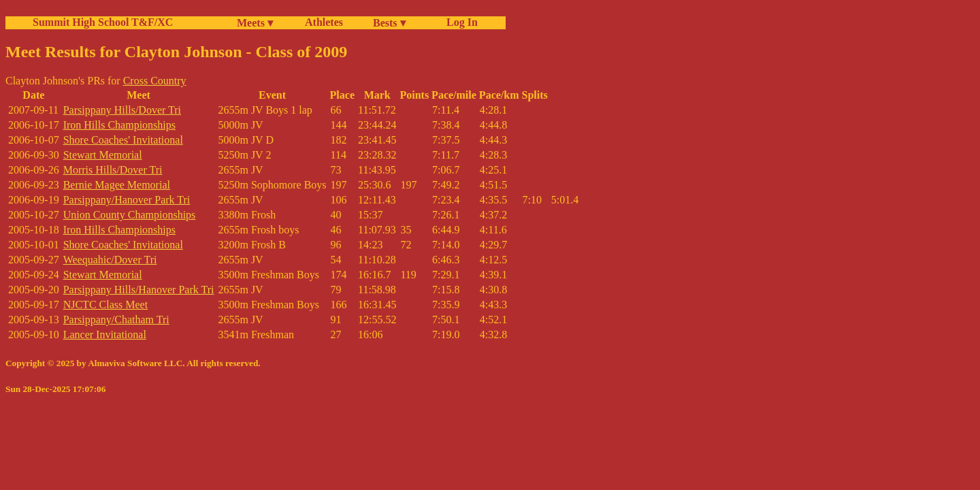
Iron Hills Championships (119, 125)
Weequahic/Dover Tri (110, 260)
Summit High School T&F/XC (103, 22)
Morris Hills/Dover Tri (113, 170)
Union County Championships (130, 215)
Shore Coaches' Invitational (123, 140)
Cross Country (155, 81)
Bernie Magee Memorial (117, 185)
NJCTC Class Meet (105, 305)
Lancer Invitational (105, 334)
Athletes (324, 22)
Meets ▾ (255, 23)
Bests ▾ (389, 23)
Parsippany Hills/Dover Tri (122, 110)
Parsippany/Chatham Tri (116, 320)
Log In (459, 22)
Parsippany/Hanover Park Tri (127, 200)
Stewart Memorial (103, 155)
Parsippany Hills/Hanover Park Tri (139, 290)
